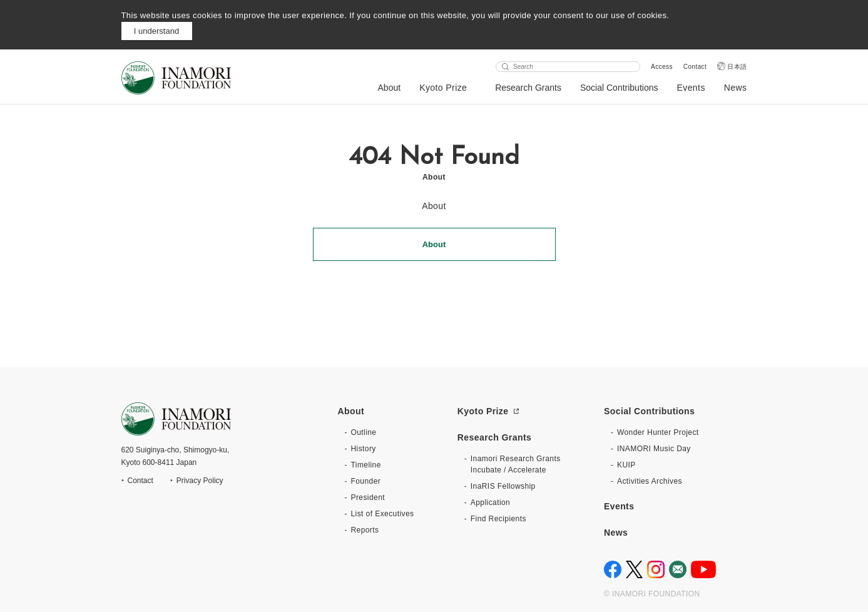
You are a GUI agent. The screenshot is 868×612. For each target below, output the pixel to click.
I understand (156, 31)
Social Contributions (619, 88)
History (364, 449)
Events (691, 88)
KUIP (626, 465)
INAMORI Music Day (654, 449)
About (390, 88)
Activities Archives (650, 481)
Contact (695, 67)
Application (490, 502)
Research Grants (528, 88)
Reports (365, 530)
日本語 (737, 67)
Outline (364, 432)
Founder (366, 481)
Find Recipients (498, 519)
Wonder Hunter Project (658, 432)
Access (662, 67)
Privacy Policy (200, 481)
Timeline (366, 465)
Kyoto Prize (443, 88)
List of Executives (383, 514)
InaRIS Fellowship (503, 486)
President (368, 497)
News (736, 88)
